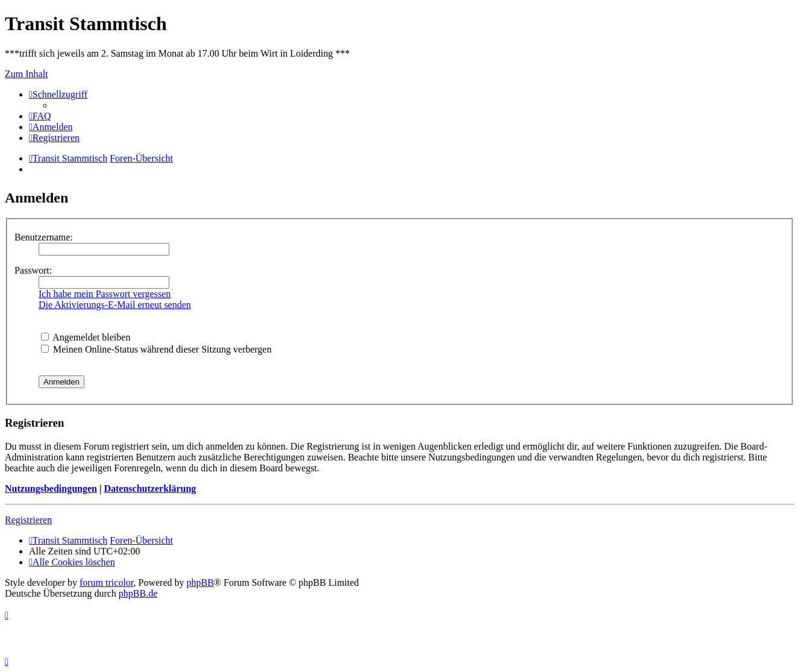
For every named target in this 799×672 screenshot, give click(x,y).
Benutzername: (44, 237)
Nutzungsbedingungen (51, 488)
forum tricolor (107, 583)
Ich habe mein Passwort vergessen (105, 294)
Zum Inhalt (27, 74)
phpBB (200, 583)
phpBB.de (138, 593)
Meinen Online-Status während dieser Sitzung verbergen (156, 349)
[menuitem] (40, 116)
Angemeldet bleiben (86, 337)
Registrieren (28, 520)
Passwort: (33, 270)
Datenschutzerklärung (150, 488)
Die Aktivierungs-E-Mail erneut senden (115, 305)
